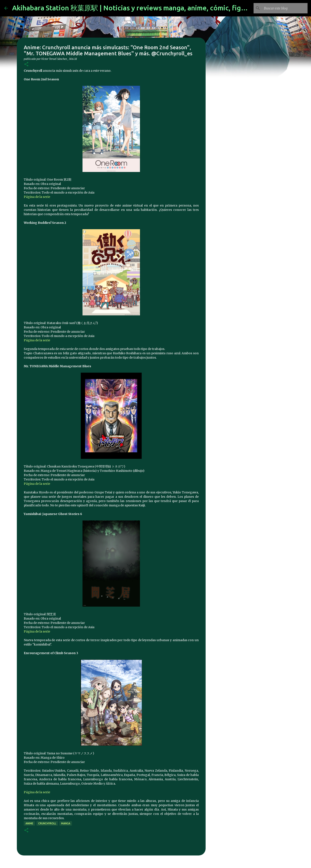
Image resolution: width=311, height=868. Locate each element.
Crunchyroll (47, 823)
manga (66, 823)
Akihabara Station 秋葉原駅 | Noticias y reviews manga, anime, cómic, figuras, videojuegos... (158, 8)
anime (29, 823)
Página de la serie (37, 197)
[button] (26, 64)
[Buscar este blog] (285, 8)
